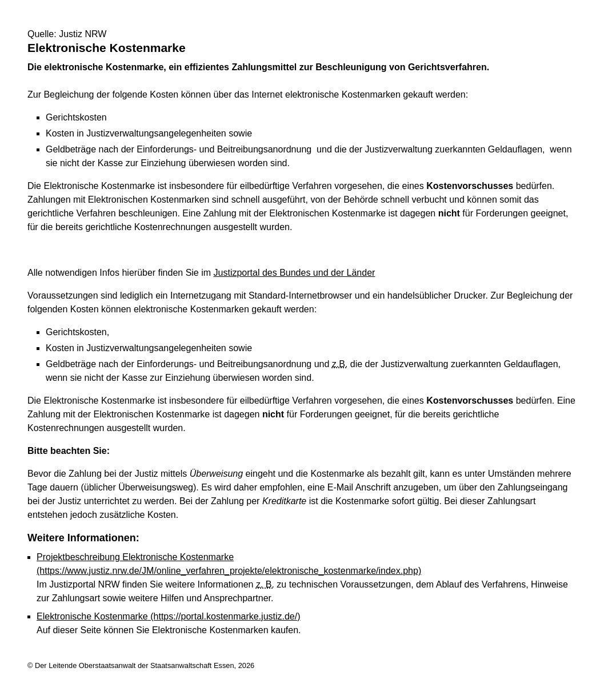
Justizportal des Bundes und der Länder (295, 273)
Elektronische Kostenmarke (169, 616)
